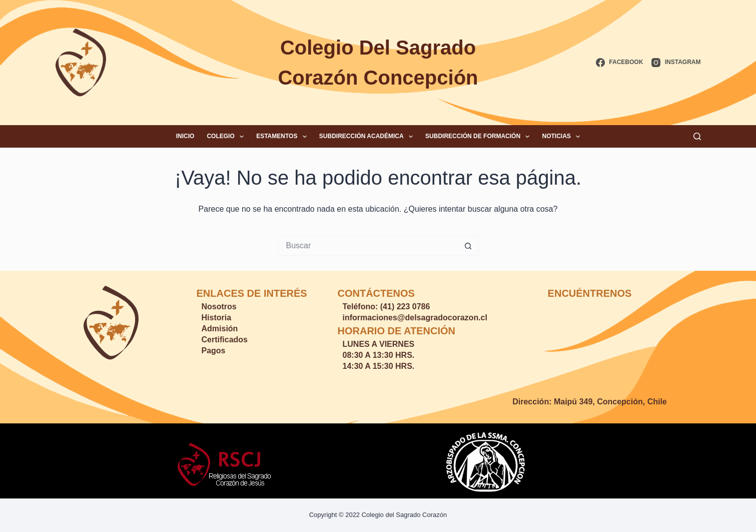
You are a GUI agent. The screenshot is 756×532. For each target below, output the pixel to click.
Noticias (563, 137)
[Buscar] (697, 136)
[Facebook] (619, 63)
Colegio (227, 137)
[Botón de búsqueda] (468, 246)
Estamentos (283, 137)
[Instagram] (676, 63)
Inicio (185, 136)
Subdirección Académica (368, 137)
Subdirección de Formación (479, 137)
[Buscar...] (368, 246)
